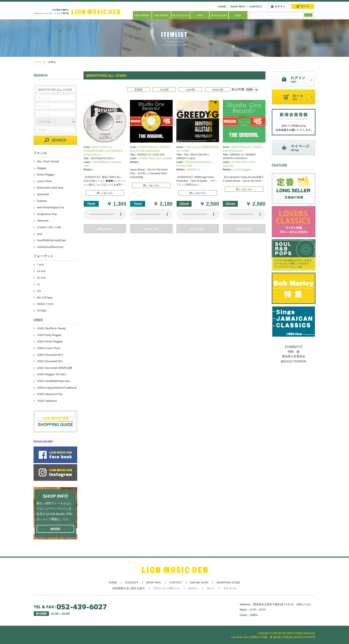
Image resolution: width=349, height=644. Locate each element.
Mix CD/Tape (45, 298)
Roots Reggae (45, 175)
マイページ (230, 588)
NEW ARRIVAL (142, 15)
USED (200, 15)
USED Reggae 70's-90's (51, 374)
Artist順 (164, 90)
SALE (238, 15)
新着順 (139, 90)
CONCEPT (132, 582)
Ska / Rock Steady (48, 161)
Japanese (43, 221)
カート (211, 588)
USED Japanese (47, 401)
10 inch (41, 271)
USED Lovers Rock (49, 348)
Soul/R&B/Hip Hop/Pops (51, 240)
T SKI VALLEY (193, 147)
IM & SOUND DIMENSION (145, 151)
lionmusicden (43, 441)
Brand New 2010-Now (50, 188)
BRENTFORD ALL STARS (153, 147)
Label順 (190, 90)
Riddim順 (218, 90)
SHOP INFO (238, 7)
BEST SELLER (219, 15)
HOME (222, 7)
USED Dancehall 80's (50, 355)
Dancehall (43, 194)
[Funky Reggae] (242, 170)
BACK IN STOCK (181, 15)
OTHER (42, 311)
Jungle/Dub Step (47, 214)
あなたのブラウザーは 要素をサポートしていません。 (105, 214)
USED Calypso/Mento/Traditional (57, 388)
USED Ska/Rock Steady (51, 328)
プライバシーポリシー (167, 588)
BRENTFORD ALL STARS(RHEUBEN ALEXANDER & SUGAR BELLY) (103, 151)
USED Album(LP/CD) (50, 394)
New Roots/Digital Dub (50, 207)
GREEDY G (194, 170)
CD (39, 291)
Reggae (42, 168)
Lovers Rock (44, 181)
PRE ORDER (161, 15)
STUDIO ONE (146, 158)
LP (39, 284)
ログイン (193, 588)
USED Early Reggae (49, 335)
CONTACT (256, 7)
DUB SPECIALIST (233, 151)
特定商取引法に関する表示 (129, 588)
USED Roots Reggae (50, 341)
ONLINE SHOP (199, 582)
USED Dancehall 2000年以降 (54, 368)
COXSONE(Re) (101, 162)
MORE (55, 529)
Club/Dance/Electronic (50, 247)
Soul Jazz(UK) (164, 158)
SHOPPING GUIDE (228, 582)
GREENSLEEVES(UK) (198, 162)
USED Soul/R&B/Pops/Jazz (54, 381)
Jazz (40, 234)
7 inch (41, 265)
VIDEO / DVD (45, 304)
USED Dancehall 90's (50, 361)
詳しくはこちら (105, 193)
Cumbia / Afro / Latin (49, 227)
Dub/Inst (42, 201)
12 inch (41, 278)
